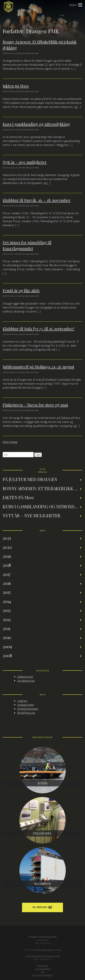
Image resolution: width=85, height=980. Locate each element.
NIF (59, 950)
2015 (7, 592)
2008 (7, 655)
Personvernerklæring (42, 975)
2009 (7, 646)
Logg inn (22, 701)
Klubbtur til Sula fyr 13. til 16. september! (39, 329)
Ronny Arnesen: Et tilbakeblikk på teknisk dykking (42, 488)
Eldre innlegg (10, 442)
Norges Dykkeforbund (44, 950)
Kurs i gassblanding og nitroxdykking (36, 124)
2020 (7, 547)
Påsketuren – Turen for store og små (35, 405)
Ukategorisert (25, 677)
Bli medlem (42, 907)
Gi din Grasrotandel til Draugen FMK (43, 956)
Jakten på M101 (16, 86)
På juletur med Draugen (30, 479)
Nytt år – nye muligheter (25, 162)
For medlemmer (42, 969)
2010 (7, 637)
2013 (7, 610)
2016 (7, 583)
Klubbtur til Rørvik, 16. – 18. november (37, 200)
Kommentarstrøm (28, 709)
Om (42, 972)
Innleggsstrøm (26, 705)
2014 (7, 601)
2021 (7, 538)
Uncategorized (26, 681)
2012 (7, 619)
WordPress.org (26, 713)
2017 (7, 574)
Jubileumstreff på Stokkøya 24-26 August (38, 367)
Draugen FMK (32, 53)
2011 (6, 628)
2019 (7, 556)
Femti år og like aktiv (21, 290)
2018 (7, 565)
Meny (76, 5)
